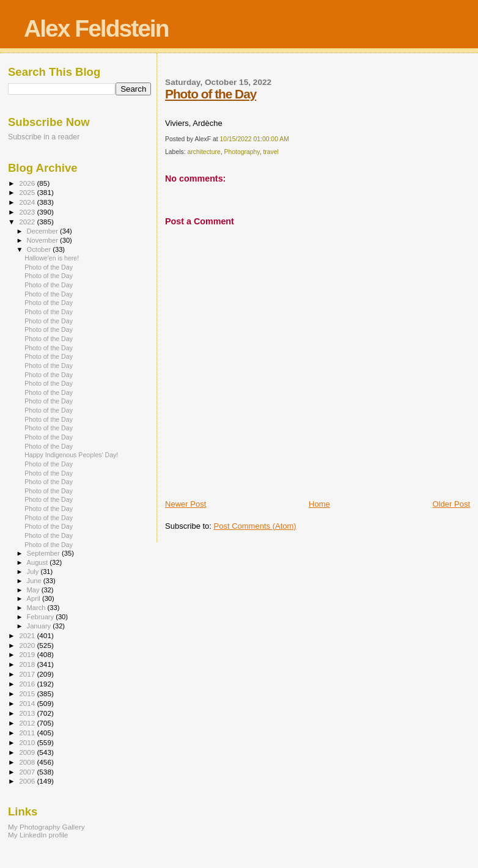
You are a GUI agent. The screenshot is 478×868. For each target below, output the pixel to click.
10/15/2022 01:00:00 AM (255, 139)
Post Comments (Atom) (255, 526)
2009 (28, 752)
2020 (28, 645)
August (39, 562)
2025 (28, 192)
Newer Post (186, 504)
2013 (28, 713)
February (42, 617)
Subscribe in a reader (44, 137)
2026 (28, 183)
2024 (28, 202)
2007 (28, 772)
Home (319, 504)
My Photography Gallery (46, 827)
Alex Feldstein (96, 28)
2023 (28, 212)
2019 (28, 654)
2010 (28, 742)
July (34, 572)
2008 (28, 762)
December (43, 231)
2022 (28, 222)
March (37, 608)
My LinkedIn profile (38, 835)
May (34, 590)
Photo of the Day (211, 94)
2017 (28, 674)
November (43, 240)
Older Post (451, 504)
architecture (204, 152)
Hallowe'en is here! (52, 258)
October (40, 249)
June (35, 581)
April (35, 598)
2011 (28, 733)
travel (270, 152)
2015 (28, 693)
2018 (28, 664)
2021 (28, 635)
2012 (28, 723)
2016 (28, 684)
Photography (242, 152)
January (40, 626)
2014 (28, 703)
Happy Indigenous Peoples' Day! (71, 455)
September (45, 553)
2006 (28, 781)
